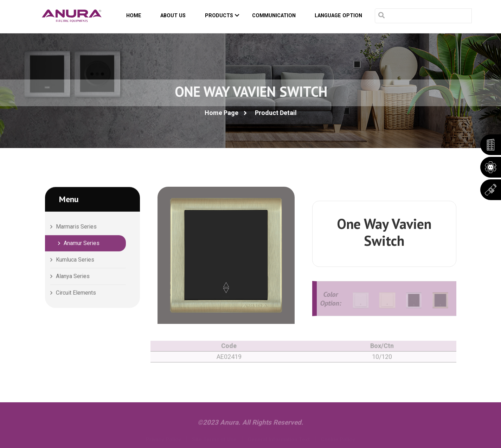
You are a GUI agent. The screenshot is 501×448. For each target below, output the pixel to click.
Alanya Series (73, 277)
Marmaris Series (76, 227)
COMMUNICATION (274, 16)
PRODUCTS (222, 16)
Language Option (338, 16)
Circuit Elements (76, 293)
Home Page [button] (221, 113)
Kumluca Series (75, 260)
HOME (134, 16)
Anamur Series (82, 244)
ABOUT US (173, 16)
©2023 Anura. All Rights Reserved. (250, 425)
